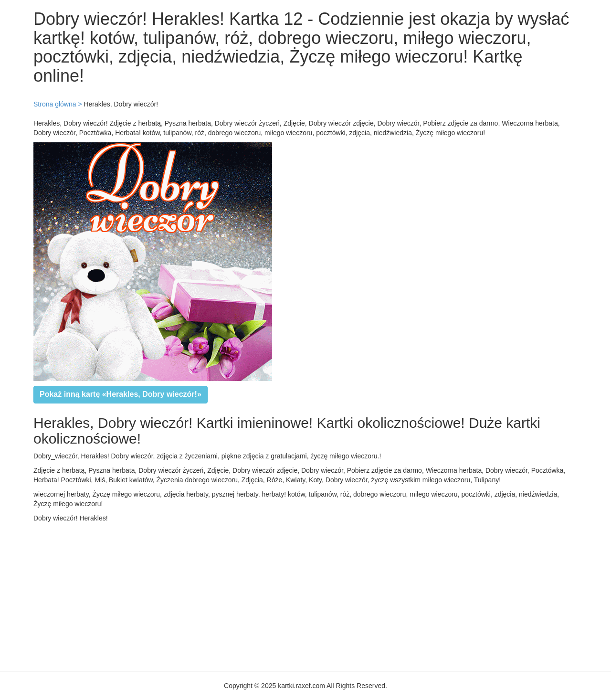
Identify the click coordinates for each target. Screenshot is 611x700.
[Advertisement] (286, 594)
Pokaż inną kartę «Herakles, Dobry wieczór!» (121, 394)
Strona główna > (58, 104)
